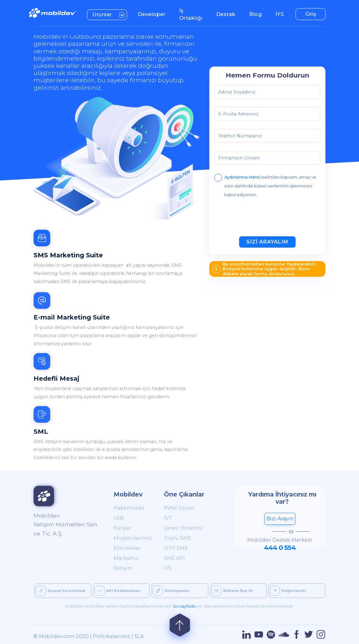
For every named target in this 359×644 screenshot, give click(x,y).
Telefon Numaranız (240, 136)
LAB (119, 518)
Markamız (126, 558)
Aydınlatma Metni (243, 177)
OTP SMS (176, 548)
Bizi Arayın (280, 519)
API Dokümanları (118, 591)
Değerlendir (288, 591)
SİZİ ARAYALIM (267, 242)
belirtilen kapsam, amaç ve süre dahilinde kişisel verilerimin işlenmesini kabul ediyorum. (265, 185)
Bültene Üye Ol (232, 591)
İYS (282, 14)
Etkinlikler (127, 548)
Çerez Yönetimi (183, 528)
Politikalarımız (112, 636)
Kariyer (123, 528)
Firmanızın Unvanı (239, 158)
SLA (139, 636)
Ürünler (110, 14)
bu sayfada (185, 606)
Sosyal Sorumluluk (61, 591)
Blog (258, 14)
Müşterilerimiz (132, 538)
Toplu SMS (177, 538)
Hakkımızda (129, 508)
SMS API (174, 558)
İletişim (123, 568)
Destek (229, 14)
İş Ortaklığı (193, 14)
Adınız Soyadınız (237, 92)
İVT (168, 518)
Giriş (311, 14)
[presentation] (262, 219)
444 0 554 (280, 547)
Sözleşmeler (171, 591)
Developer (154, 14)
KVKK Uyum (179, 508)
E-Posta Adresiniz (238, 114)
